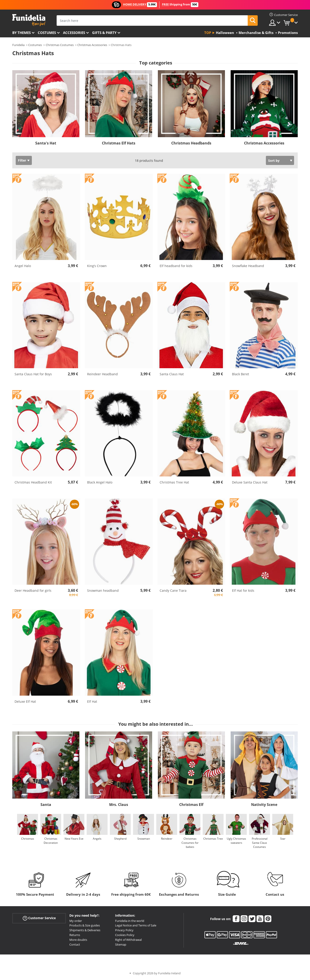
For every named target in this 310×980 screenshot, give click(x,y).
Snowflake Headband (248, 266)
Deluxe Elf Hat (25, 701)
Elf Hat (92, 701)
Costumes (47, 33)
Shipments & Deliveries (85, 930)
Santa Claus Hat (172, 374)
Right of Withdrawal (128, 940)
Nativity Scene (264, 805)
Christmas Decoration (51, 841)
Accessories (74, 33)
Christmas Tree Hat (174, 482)
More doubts (78, 940)
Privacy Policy (124, 930)
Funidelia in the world (130, 921)
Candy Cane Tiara (173, 590)
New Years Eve (74, 839)
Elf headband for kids (176, 266)
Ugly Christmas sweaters (236, 841)
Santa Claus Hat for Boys (33, 374)
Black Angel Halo (100, 482)
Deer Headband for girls (33, 590)
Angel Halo (23, 266)
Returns (75, 935)
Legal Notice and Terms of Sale (136, 925)
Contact (75, 944)
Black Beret (241, 374)
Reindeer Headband (102, 374)
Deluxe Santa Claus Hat (250, 482)
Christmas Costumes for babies (190, 843)
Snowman (144, 839)
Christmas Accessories (92, 45)
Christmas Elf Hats (119, 143)
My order (76, 921)
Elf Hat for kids (243, 590)
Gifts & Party (104, 33)
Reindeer (167, 839)
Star (283, 839)
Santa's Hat (46, 143)
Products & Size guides (85, 925)
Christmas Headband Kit (33, 482)
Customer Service (39, 918)
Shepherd (120, 839)
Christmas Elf (191, 805)
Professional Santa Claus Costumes (260, 843)
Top (208, 33)
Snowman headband (103, 590)
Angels (97, 839)
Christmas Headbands (191, 143)
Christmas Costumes (60, 45)
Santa (46, 805)
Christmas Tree (213, 839)
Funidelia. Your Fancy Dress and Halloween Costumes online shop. (29, 20)
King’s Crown (97, 266)
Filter (22, 160)
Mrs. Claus (119, 805)
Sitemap (121, 944)
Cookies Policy (125, 935)
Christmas (28, 839)
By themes (21, 33)
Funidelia (18, 45)
